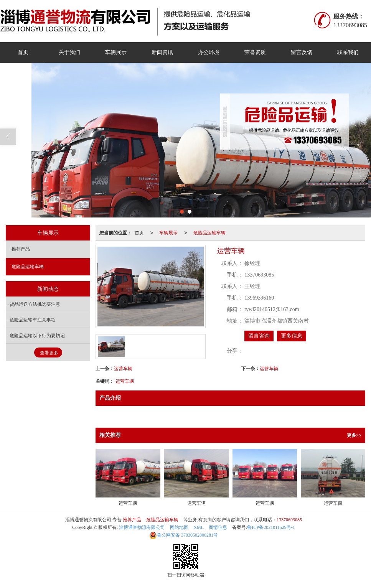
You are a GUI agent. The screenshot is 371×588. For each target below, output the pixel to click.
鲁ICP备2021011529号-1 (271, 527)
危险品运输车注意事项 (33, 320)
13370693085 (289, 520)
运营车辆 (123, 369)
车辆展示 (116, 52)
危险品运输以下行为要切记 (37, 336)
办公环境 (209, 52)
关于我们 (69, 52)
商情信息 (218, 527)
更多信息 (292, 336)
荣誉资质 (255, 52)
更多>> (354, 435)
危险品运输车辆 (209, 233)
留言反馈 (302, 52)
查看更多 (49, 353)
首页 (23, 52)
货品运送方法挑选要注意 (35, 304)
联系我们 (348, 52)
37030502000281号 (184, 535)
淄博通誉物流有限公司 (142, 527)
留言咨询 (259, 336)
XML (199, 527)
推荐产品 (21, 249)
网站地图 (179, 527)
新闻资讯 (162, 52)
